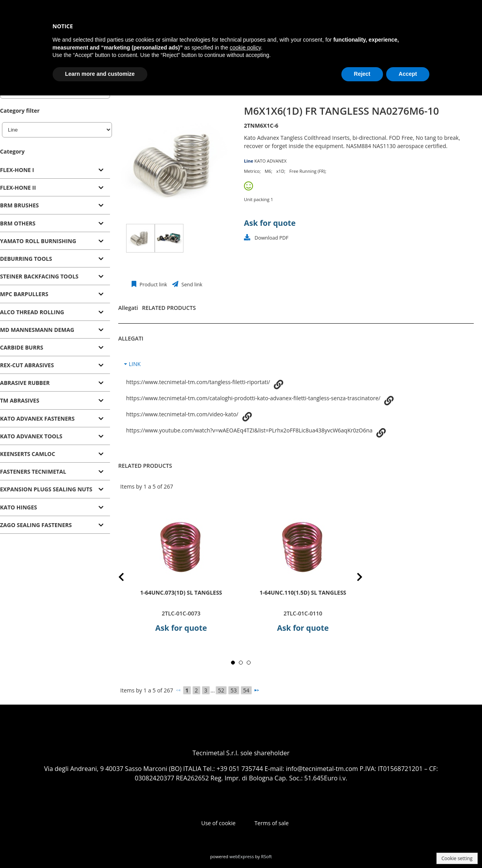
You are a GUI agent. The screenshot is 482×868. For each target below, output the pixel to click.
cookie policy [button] (245, 48)
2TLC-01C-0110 (303, 613)
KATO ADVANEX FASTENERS (37, 418)
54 (246, 690)
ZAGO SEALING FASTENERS (36, 525)
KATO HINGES (18, 507)
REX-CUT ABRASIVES (27, 365)
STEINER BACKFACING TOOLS (39, 276)
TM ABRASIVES (20, 400)
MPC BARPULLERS (24, 294)
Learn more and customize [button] (100, 74)
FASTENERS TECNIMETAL (33, 472)
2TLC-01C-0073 (181, 613)
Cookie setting (457, 858)
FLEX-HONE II (18, 188)
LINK (135, 364)
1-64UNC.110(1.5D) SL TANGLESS (303, 592)
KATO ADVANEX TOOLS (31, 436)
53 (234, 690)
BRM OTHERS (18, 223)
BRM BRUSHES (19, 205)
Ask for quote (270, 223)
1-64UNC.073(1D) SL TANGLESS (181, 592)
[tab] (55, 170)
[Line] (57, 130)
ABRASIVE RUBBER (25, 383)
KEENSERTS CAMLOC (27, 454)
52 (221, 690)
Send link (192, 285)
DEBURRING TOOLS (26, 259)
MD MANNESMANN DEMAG (37, 330)
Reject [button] (362, 74)
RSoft (267, 856)
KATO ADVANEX (271, 161)
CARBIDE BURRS (22, 347)
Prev (127, 578)
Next (354, 578)
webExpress (242, 856)
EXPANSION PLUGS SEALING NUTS (46, 489)
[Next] (257, 690)
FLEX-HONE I (17, 170)
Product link (153, 285)
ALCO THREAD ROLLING (32, 312)
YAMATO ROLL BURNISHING (38, 241)
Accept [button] (408, 74)
